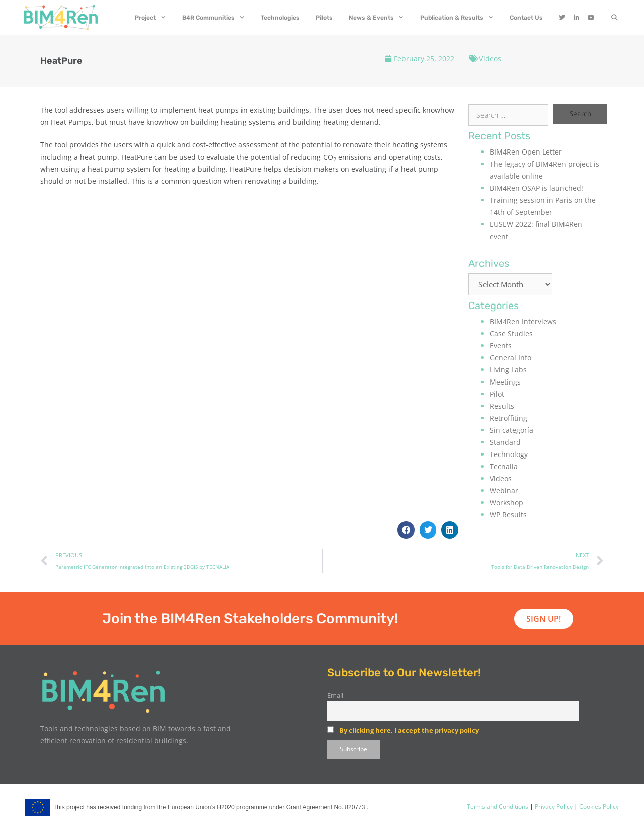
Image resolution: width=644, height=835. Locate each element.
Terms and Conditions (498, 807)
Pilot (497, 394)
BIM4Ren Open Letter (526, 152)
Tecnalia (504, 466)
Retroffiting (508, 418)
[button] (406, 530)
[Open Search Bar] (615, 18)
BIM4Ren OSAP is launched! (536, 188)
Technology (509, 454)
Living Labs (508, 370)
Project (154, 18)
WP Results (508, 515)
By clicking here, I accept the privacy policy (409, 730)
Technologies (280, 18)
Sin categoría (511, 430)
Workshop (506, 503)
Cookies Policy (598, 807)
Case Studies (511, 333)
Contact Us (526, 18)
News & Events (380, 18)
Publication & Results (461, 18)
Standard (505, 442)
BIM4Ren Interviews (523, 321)
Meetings (505, 382)
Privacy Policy (553, 807)
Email (335, 695)
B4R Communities (218, 18)
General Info (510, 358)
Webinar (504, 490)
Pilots (324, 18)
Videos (490, 59)
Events (501, 346)
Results (502, 406)
